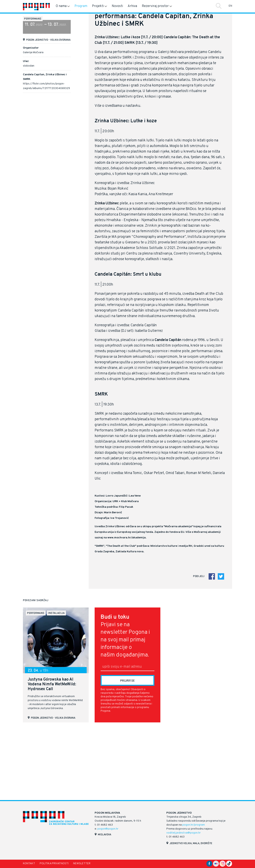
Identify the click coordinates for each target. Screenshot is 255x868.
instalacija (56, 683)
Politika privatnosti (54, 864)
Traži (219, 6)
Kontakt (29, 864)
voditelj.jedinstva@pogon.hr (183, 833)
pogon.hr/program (194, 825)
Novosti (117, 6)
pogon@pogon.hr (108, 829)
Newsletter (82, 864)
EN (230, 6)
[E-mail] (127, 737)
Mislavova (104, 834)
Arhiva (132, 6)
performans (33, 19)
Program (81, 6)
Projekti (100, 6)
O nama (63, 6)
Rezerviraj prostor (157, 6)
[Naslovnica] (36, 6)
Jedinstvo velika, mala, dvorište (191, 843)
